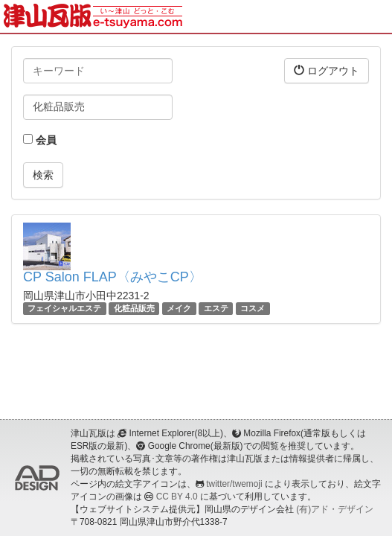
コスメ (253, 308)
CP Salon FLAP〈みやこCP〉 (113, 277)
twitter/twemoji (234, 484)
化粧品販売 (134, 308)
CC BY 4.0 (177, 497)
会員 (40, 140)
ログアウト (327, 70)
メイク (179, 308)
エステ (216, 308)
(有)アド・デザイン (335, 509)
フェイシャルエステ (64, 308)
